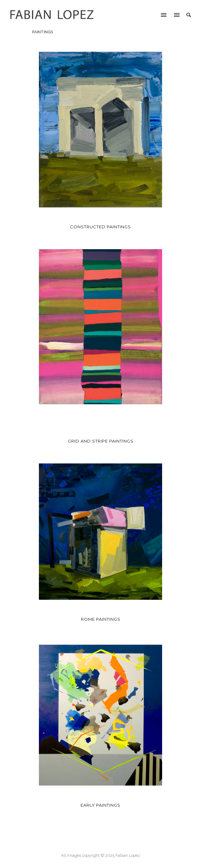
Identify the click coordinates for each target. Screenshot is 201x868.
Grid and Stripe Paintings (101, 441)
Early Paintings (100, 805)
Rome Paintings (101, 619)
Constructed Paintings (100, 227)
